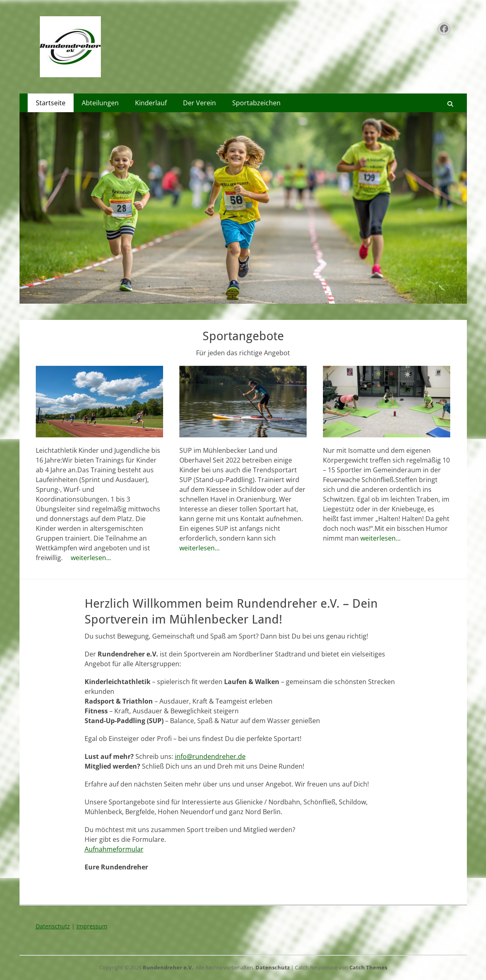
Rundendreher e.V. (168, 967)
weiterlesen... (91, 558)
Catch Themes (368, 967)
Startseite (51, 103)
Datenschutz (53, 926)
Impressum (92, 926)
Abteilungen (100, 103)
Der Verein (199, 103)
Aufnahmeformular (114, 849)
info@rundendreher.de (210, 756)
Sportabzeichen (256, 103)
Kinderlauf (151, 103)
